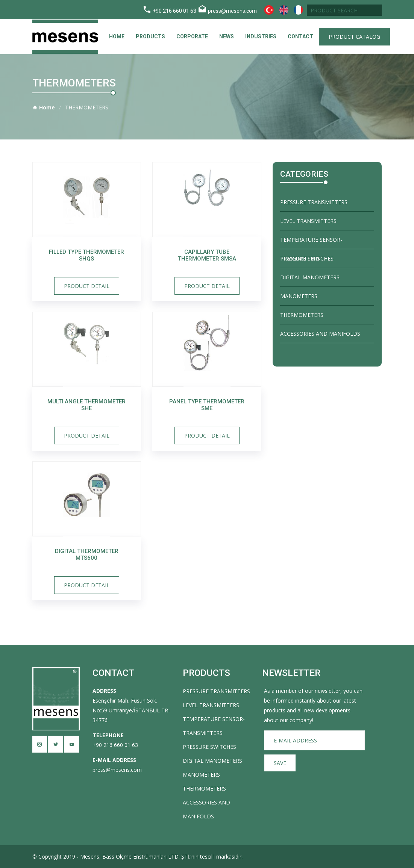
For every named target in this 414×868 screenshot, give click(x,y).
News (227, 36)
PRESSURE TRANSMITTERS (314, 202)
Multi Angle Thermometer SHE (86, 405)
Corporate (192, 36)
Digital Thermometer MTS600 (87, 554)
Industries (261, 36)
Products (150, 36)
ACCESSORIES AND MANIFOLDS (320, 334)
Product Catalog (354, 37)
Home (117, 36)
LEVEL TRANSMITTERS (308, 221)
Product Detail (87, 286)
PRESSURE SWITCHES (307, 258)
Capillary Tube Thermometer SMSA (207, 255)
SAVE (280, 763)
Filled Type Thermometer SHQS (86, 255)
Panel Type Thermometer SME (207, 405)
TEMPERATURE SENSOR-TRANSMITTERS (311, 243)
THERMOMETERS (302, 315)
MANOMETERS (299, 296)
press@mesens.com (232, 11)
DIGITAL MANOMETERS (310, 277)
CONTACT (300, 36)
